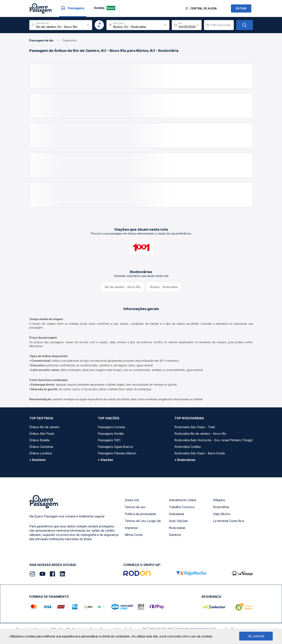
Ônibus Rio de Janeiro (44, 427)
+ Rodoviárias (185, 460)
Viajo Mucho (222, 514)
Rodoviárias (177, 528)
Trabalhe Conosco (182, 507)
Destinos (175, 535)
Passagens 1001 (109, 440)
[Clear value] (198, 25)
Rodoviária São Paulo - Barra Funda (200, 453)
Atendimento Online (183, 500)
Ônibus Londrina (41, 453)
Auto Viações (178, 521)
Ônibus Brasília (39, 440)
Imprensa (131, 528)
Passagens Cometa (111, 427)
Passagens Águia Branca (115, 447)
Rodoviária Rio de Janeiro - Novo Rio (200, 434)
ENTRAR (241, 8)
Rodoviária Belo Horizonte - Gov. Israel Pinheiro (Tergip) (214, 440)
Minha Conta (134, 535)
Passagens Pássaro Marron (117, 453)
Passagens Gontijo (111, 434)
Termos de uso (135, 507)
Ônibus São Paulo (42, 434)
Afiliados (219, 500)
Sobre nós (132, 500)
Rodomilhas (221, 507)
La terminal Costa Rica (229, 521)
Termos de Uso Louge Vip (143, 521)
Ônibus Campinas (41, 447)
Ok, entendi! (256, 636)
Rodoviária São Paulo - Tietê (195, 427)
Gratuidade (176, 514)
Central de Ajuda (203, 8)
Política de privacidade (140, 514)
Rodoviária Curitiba (188, 447)
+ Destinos (37, 460)
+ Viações (105, 460)
